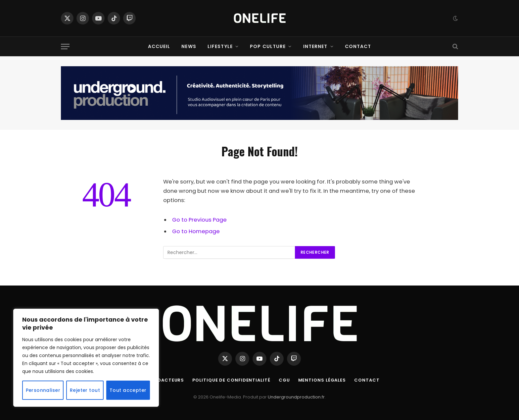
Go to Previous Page (199, 220)
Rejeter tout (85, 390)
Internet (315, 46)
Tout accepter (128, 390)
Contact (358, 46)
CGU (284, 380)
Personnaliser (43, 390)
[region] (86, 358)
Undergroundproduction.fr (296, 397)
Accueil (159, 46)
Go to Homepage (196, 231)
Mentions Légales (322, 380)
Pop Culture (268, 46)
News (189, 46)
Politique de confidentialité (231, 380)
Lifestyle (220, 46)
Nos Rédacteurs (162, 380)
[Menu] (65, 47)
